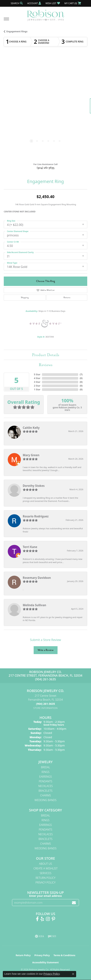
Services (45, 873)
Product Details (46, 355)
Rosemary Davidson (37, 578)
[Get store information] (46, 708)
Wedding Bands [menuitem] (46, 800)
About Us (46, 864)
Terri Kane (30, 547)
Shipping (25, 297)
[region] (45, 108)
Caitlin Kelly (31, 428)
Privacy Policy (45, 882)
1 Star (37, 389)
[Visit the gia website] (39, 936)
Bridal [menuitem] (45, 767)
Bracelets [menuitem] (45, 791)
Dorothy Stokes (34, 486)
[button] (16, 3)
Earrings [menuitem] (45, 777)
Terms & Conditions (64, 955)
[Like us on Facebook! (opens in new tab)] (37, 919)
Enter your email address (45, 896)
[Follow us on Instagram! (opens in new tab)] (48, 919)
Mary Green (31, 455)
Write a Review (46, 650)
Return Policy (45, 878)
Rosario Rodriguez (36, 516)
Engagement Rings (17, 31)
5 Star (37, 374)
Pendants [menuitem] (45, 781)
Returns (67, 297)
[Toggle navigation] (6, 21)
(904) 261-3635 (46, 168)
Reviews (46, 365)
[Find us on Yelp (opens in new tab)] (42, 919)
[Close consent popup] (73, 974)
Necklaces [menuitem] (46, 786)
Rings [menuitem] (45, 772)
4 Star (37, 378)
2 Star (37, 386)
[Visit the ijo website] (52, 936)
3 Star (37, 382)
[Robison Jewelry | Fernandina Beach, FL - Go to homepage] (45, 14)
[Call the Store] (45, 704)
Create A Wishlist (45, 868)
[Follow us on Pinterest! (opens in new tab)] (53, 919)
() (81, 374)
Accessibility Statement (45, 962)
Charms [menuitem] (45, 795)
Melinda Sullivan (34, 605)
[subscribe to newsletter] (74, 903)
